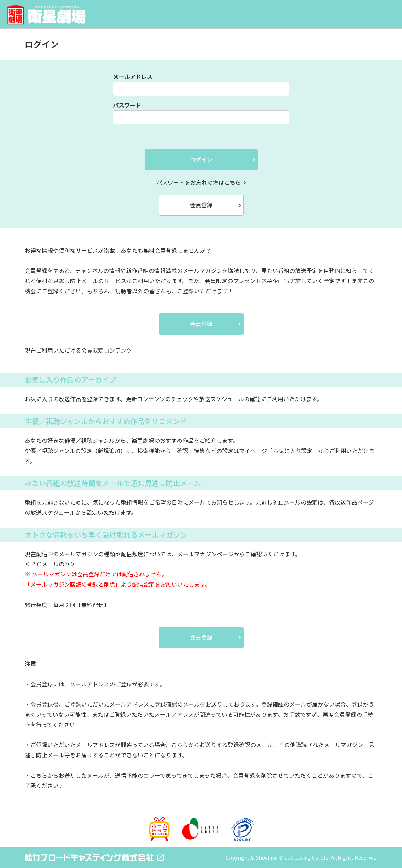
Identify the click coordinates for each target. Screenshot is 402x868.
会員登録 (201, 205)
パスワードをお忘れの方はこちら (199, 182)
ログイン (201, 159)
